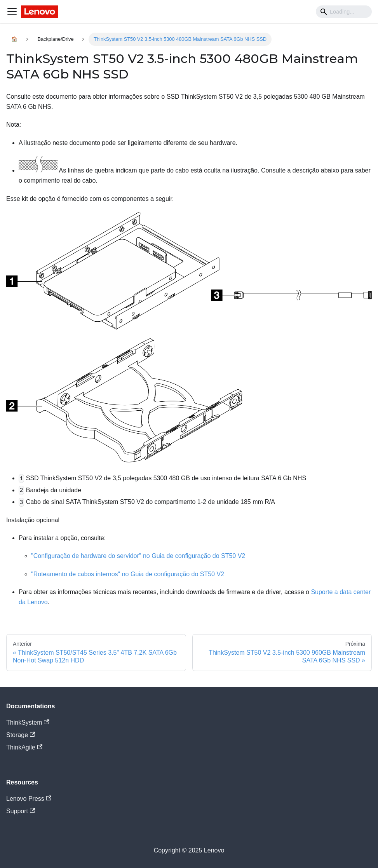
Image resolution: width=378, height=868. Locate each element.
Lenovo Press (29, 799)
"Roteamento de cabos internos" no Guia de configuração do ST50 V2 (128, 574)
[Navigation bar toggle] (12, 12)
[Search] (344, 12)
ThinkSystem (28, 722)
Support (21, 811)
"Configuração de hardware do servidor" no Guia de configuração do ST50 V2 (138, 556)
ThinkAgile (24, 747)
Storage (21, 735)
